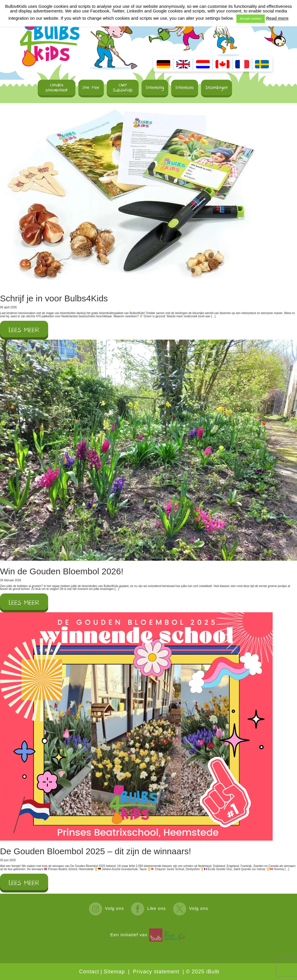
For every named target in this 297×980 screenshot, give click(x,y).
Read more (277, 18)
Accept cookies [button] (251, 19)
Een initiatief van (148, 935)
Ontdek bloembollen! (57, 88)
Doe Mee (91, 88)
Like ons (148, 908)
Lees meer (24, 330)
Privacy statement (156, 972)
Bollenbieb (185, 88)
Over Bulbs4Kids (123, 88)
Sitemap (114, 972)
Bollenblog (155, 88)
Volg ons (107, 908)
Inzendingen (217, 88)
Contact (89, 972)
